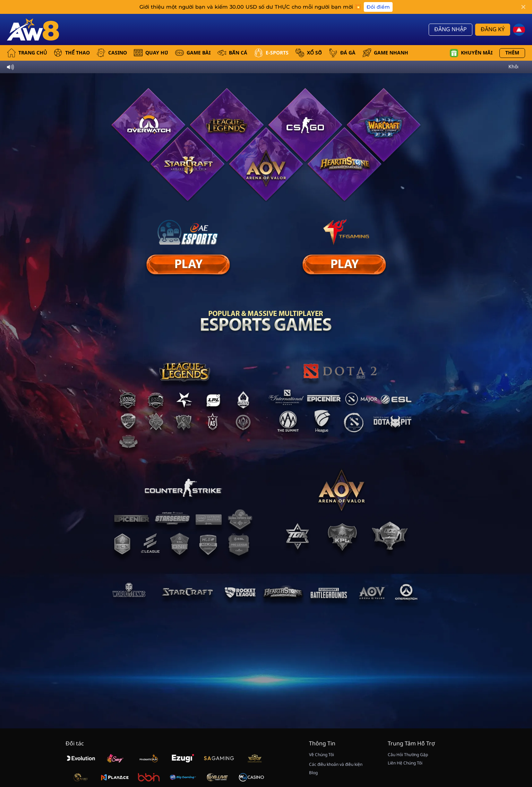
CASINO (112, 53)
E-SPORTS (271, 53)
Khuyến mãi (471, 53)
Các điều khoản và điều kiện (336, 764)
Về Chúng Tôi (321, 755)
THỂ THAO (72, 53)
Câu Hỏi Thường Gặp (408, 755)
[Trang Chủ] (33, 29)
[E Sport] (188, 264)
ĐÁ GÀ (342, 53)
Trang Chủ (27, 53)
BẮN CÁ (232, 53)
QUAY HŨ (151, 53)
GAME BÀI (193, 53)
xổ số (309, 53)
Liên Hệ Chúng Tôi (405, 763)
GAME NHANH (385, 53)
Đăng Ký (493, 29)
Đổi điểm (378, 7)
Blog (313, 773)
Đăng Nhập (451, 29)
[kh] (519, 30)
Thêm (512, 53)
